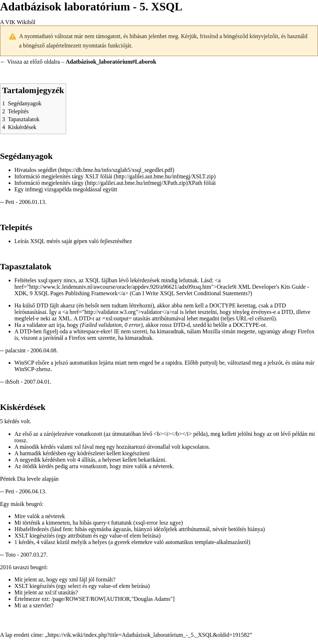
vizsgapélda (58, 189)
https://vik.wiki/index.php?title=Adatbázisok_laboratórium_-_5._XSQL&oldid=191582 (148, 635)
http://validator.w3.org (110, 312)
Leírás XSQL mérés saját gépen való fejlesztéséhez (73, 241)
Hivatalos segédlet (36, 170)
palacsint (16, 350)
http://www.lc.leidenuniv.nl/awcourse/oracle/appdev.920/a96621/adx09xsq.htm (120, 287)
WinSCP (24, 363)
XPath (195, 183)
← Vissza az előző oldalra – (78, 62)
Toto (10, 555)
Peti (10, 202)
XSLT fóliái (99, 176)
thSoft (12, 382)
